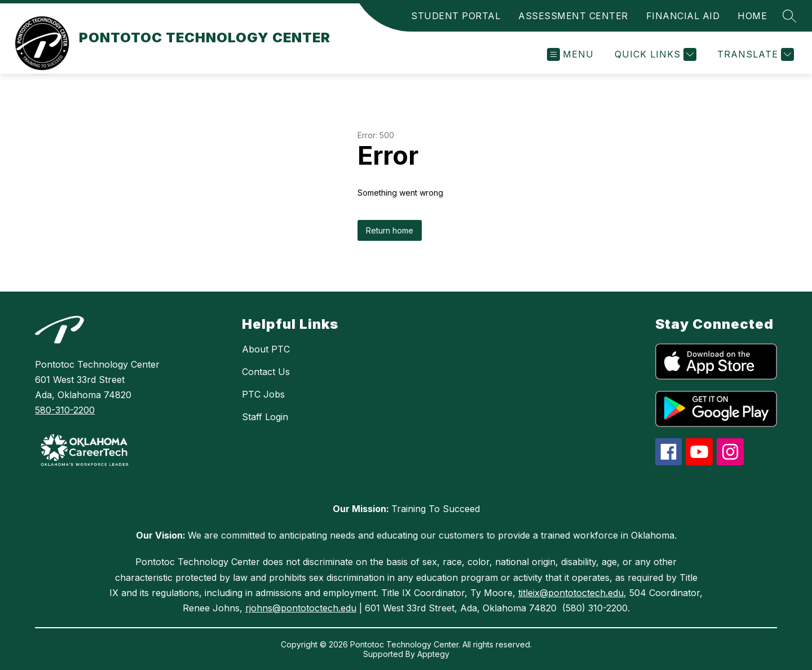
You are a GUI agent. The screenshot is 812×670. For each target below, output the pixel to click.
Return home (390, 230)
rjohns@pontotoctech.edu (301, 608)
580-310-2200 (65, 410)
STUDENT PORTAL (456, 16)
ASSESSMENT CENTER (573, 16)
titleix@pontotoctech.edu (571, 593)
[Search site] (789, 16)
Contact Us (266, 372)
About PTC (266, 349)
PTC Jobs (263, 394)
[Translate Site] (754, 54)
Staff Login (265, 417)
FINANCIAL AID (683, 16)
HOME (752, 16)
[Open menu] (570, 54)
